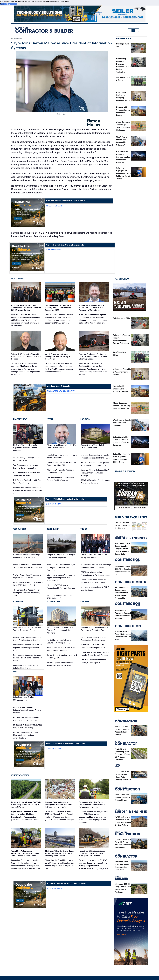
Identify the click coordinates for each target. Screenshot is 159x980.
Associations (19, 529)
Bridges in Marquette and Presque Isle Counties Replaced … (61, 556)
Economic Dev (53, 602)
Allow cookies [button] (12, 4)
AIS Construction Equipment (61, 391)
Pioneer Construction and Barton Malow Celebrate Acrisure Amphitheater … (27, 735)
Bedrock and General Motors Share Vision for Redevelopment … (61, 649)
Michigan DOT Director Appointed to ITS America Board (62, 471)
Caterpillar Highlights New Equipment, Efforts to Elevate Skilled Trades (124, 173)
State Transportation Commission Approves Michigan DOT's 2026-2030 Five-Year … (61, 578)
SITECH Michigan (54, 206)
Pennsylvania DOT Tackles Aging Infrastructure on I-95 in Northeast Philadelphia (122, 593)
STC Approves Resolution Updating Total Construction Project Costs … (95, 464)
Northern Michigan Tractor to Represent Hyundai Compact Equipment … (25, 448)
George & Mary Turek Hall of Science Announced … (92, 447)
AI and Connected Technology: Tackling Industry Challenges (121, 406)
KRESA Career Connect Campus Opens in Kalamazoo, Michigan (26, 719)
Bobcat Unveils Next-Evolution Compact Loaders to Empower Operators (123, 157)
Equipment (18, 602)
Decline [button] (3, 4)
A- (130, 30)
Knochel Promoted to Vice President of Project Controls (62, 456)
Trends (84, 529)
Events (16, 671)
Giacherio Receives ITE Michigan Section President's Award (60, 479)
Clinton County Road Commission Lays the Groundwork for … (27, 576)
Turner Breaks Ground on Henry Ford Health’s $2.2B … (62, 657)
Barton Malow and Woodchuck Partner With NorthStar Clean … (94, 581)
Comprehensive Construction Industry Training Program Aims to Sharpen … (27, 710)
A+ (137, 30)
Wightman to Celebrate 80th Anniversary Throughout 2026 (93, 646)
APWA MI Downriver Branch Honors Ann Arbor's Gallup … (95, 482)
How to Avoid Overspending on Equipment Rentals (121, 389)
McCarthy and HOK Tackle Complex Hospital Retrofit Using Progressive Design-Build (122, 549)
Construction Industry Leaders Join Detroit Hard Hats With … (61, 464)
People (50, 419)
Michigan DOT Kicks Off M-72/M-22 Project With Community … (28, 726)
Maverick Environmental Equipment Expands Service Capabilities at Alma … (28, 648)
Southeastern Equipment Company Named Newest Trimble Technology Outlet (28, 658)
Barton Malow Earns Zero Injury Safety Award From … (94, 556)
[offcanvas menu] (142, 30)
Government (53, 529)
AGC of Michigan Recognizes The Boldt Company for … (27, 459)
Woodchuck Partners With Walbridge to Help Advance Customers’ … (96, 566)
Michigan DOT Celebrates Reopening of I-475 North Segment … (61, 588)
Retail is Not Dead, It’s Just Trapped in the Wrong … (122, 526)
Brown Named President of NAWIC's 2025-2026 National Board (28, 584)
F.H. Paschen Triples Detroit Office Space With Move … (27, 482)
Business (85, 602)
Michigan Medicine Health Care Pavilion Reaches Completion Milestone (60, 630)
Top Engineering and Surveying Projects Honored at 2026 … (26, 467)
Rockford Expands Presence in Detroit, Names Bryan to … (93, 661)
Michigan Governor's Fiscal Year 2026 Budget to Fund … (60, 597)
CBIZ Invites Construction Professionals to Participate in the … (96, 574)
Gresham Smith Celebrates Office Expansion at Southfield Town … (94, 629)
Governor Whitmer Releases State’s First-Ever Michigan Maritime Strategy (95, 473)
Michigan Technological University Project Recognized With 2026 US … (95, 456)
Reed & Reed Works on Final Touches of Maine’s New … (123, 797)
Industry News (18, 278)
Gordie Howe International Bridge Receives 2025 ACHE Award (27, 556)
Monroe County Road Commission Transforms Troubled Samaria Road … (28, 568)
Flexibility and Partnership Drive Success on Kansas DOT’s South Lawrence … (123, 754)
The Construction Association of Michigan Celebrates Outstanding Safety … (27, 593)
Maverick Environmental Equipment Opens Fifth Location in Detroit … (28, 639)
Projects (85, 419)
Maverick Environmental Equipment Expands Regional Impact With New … (28, 490)
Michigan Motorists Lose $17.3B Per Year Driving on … (96, 589)
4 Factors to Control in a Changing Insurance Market (122, 372)
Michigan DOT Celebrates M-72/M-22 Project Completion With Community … (61, 568)
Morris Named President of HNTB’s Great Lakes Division (61, 446)
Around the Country (125, 471)
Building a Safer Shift (121, 318)
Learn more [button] (64, 1)
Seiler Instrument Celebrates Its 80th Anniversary (26, 699)
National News (124, 38)
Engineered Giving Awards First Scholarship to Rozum (26, 667)
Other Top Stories (20, 775)
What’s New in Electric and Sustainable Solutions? (122, 423)
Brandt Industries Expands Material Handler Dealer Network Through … (95, 654)
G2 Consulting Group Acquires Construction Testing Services (93, 639)
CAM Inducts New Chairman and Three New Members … (27, 474)
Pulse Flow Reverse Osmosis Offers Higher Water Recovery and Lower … (123, 777)
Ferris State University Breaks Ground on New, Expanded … (59, 642)
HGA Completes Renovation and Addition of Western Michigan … (60, 664)
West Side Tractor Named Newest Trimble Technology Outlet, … (27, 629)
